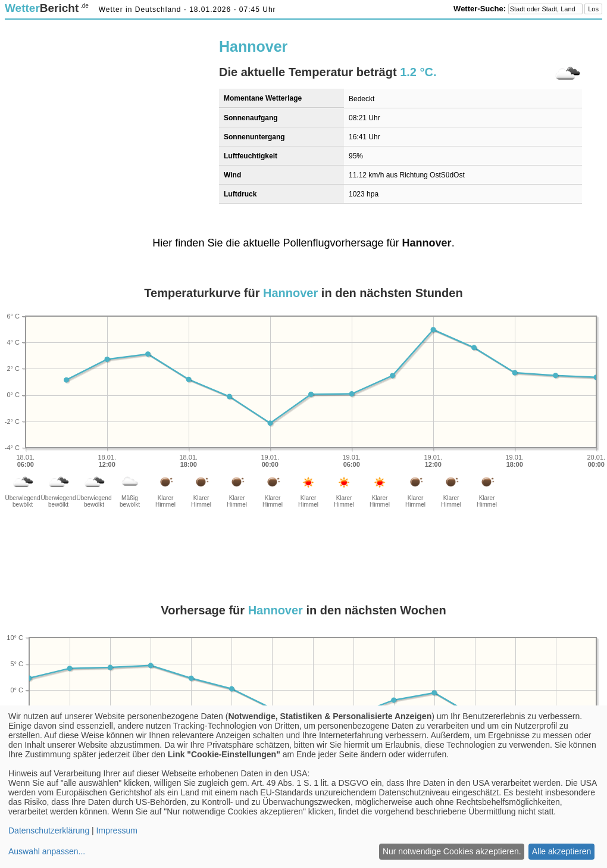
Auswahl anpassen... (47, 851)
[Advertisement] (138, 111)
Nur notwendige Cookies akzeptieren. (452, 851)
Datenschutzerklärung (49, 830)
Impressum (117, 830)
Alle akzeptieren (562, 851)
